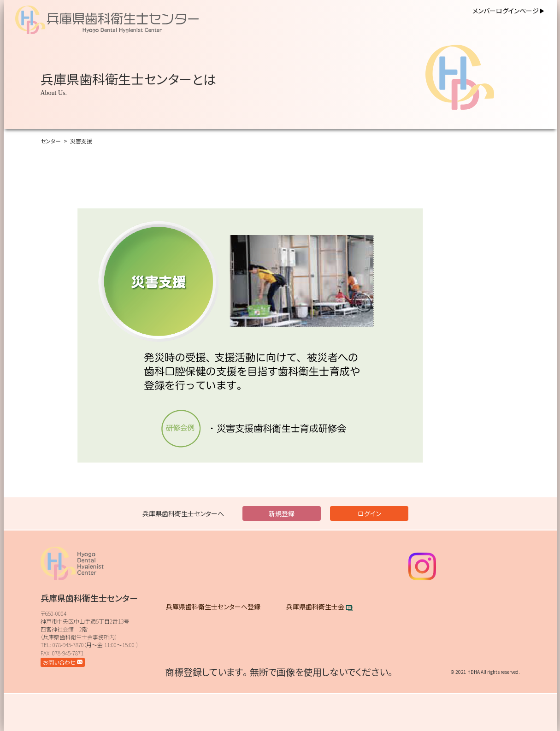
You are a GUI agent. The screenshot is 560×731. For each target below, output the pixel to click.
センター (51, 141)
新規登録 (282, 513)
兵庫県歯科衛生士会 (315, 607)
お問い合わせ (63, 662)
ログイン (369, 513)
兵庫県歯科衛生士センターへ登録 (213, 607)
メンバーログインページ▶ (509, 11)
